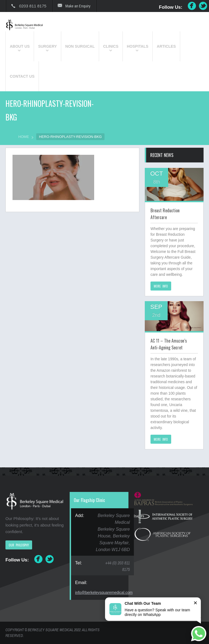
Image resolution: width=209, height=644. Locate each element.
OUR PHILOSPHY (19, 545)
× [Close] (195, 603)
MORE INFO (161, 286)
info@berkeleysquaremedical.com (104, 592)
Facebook (192, 6)
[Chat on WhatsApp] (199, 634)
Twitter (203, 6)
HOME (24, 137)
